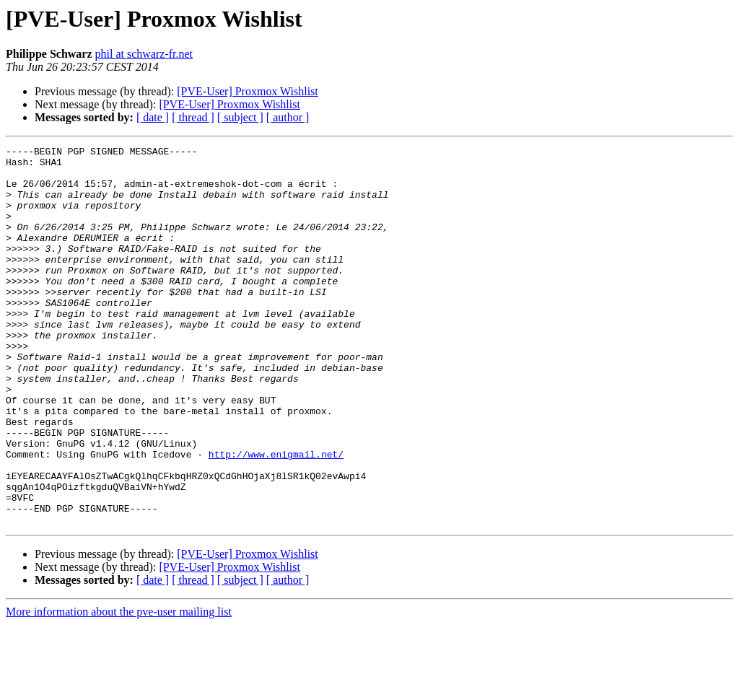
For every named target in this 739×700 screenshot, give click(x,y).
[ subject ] (240, 117)
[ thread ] (193, 117)
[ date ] (153, 117)
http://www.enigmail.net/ (276, 517)
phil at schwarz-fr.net (144, 54)
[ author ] (288, 117)
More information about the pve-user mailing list (119, 687)
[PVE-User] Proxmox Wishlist (248, 91)
